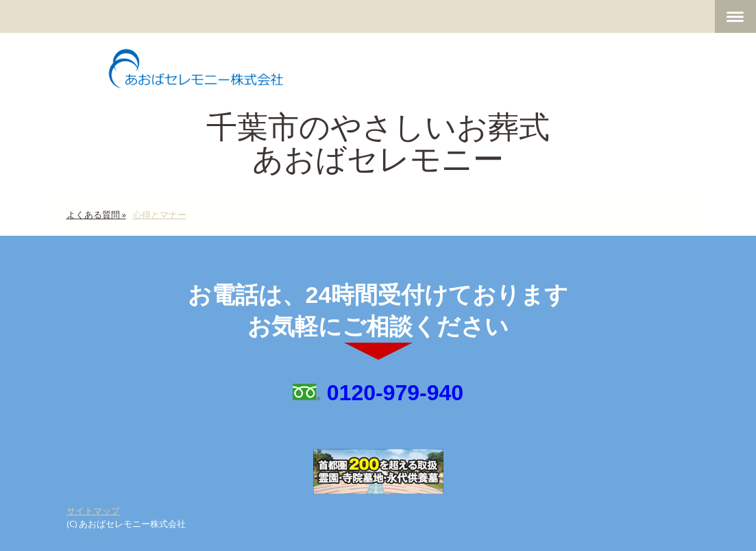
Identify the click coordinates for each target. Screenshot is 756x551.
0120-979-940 (395, 393)
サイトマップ (93, 511)
